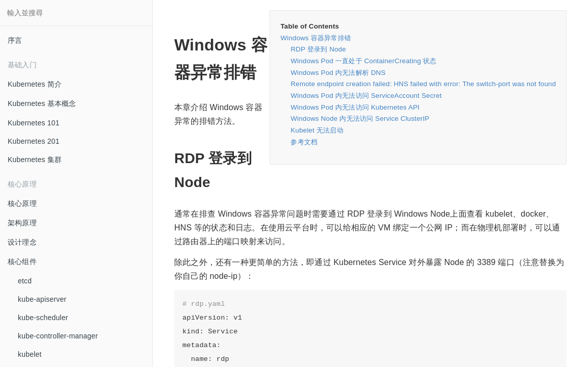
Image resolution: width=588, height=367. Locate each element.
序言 (15, 40)
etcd (25, 281)
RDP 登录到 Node (318, 49)
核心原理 (22, 203)
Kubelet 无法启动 (317, 130)
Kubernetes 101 (34, 123)
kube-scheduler (43, 318)
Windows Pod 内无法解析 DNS (338, 73)
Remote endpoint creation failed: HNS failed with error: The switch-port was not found (423, 84)
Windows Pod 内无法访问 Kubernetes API (355, 107)
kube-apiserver (42, 299)
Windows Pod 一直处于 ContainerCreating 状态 (363, 61)
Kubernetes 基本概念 (42, 103)
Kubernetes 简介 (35, 84)
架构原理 (22, 223)
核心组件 (22, 261)
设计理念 (22, 242)
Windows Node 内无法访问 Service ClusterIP (360, 119)
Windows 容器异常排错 (316, 38)
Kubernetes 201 (34, 141)
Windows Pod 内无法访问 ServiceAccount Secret (366, 96)
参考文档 (304, 142)
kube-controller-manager (58, 336)
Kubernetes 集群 (35, 160)
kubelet (30, 354)
